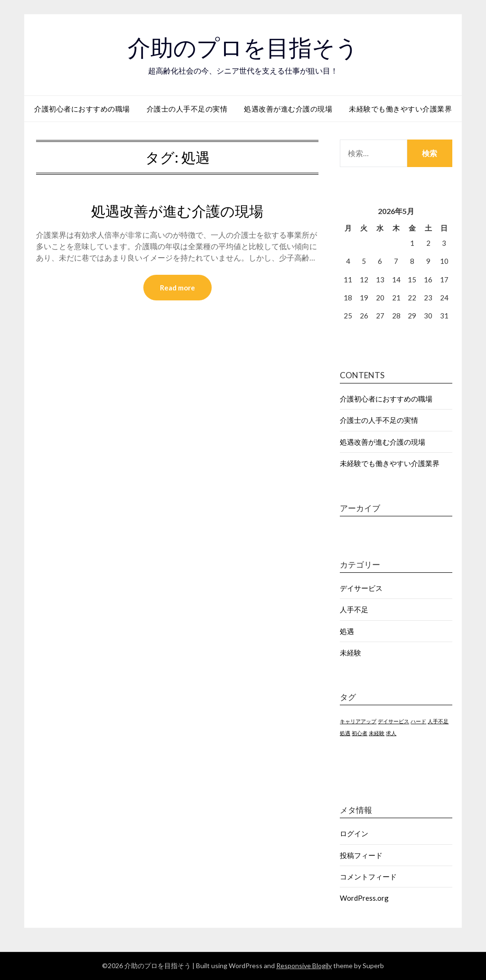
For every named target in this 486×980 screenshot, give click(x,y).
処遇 (347, 631)
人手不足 (354, 609)
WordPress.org (364, 898)
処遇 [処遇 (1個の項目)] (345, 733)
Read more (178, 288)
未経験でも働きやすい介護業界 (400, 109)
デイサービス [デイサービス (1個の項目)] (393, 721)
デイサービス (361, 588)
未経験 (350, 653)
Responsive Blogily (304, 966)
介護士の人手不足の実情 (187, 109)
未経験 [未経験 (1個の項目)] (377, 733)
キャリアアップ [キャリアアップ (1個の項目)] (358, 721)
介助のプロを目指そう (243, 48)
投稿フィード (361, 855)
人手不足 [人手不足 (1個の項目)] (438, 721)
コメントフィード (368, 877)
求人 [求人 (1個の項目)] (391, 733)
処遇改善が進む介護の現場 (288, 109)
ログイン (354, 833)
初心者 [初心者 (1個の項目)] (360, 733)
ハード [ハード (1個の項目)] (418, 721)
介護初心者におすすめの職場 (82, 109)
